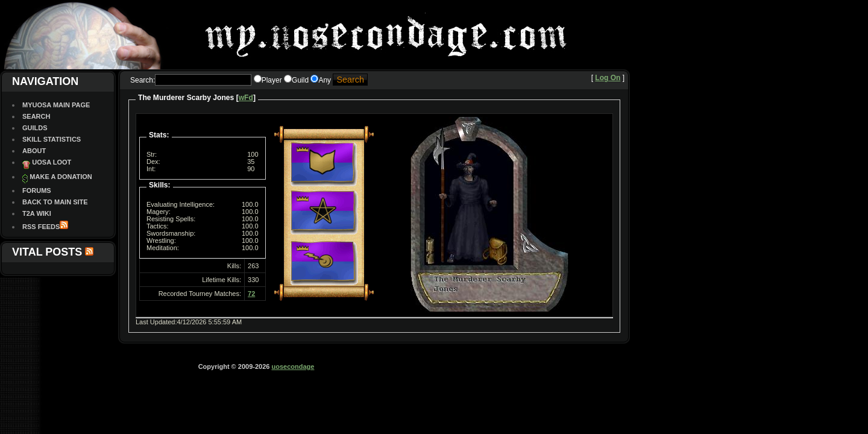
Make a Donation (61, 177)
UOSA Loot (52, 162)
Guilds (35, 128)
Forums (37, 190)
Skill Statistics (52, 139)
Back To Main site (55, 202)
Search (36, 116)
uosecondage (293, 366)
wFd (246, 98)
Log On (608, 78)
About (34, 151)
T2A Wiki (37, 213)
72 (251, 294)
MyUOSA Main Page (56, 105)
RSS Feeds (41, 227)
